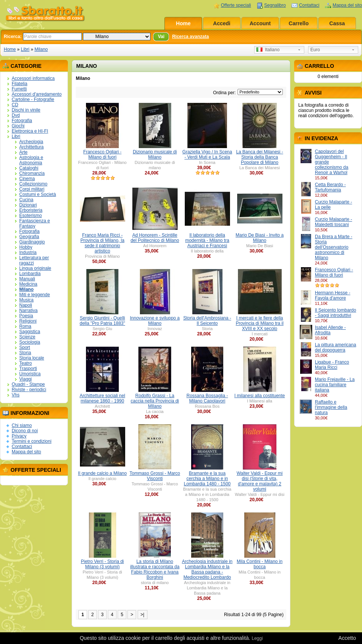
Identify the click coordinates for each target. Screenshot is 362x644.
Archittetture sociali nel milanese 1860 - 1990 (102, 398)
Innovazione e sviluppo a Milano (155, 321)
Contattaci (309, 5)
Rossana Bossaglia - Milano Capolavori (207, 398)
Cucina (26, 200)
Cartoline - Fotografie (33, 99)
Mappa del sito (347, 5)
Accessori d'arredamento (37, 94)
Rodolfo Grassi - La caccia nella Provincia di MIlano (155, 401)
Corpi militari (32, 189)
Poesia (26, 316)
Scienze (27, 337)
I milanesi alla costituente (259, 396)
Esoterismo (31, 216)
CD (15, 105)
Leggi (257, 638)
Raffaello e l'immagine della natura (331, 407)
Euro (315, 50)
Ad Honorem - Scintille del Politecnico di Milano (155, 238)
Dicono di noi (25, 431)
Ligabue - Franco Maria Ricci (332, 365)
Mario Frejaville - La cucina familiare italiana (335, 385)
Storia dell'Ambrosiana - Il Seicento (207, 321)
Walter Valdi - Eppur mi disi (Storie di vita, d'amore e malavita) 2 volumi (259, 481)
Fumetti (19, 89)
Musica (26, 300)
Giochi (18, 126)
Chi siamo (22, 425)
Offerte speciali (236, 5)
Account (260, 23)
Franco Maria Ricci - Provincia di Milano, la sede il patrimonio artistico (102, 243)
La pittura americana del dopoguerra (335, 347)
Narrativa (28, 311)
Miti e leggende (35, 295)
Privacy (19, 436)
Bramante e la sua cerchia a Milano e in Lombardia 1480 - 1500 (207, 479)
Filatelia (19, 84)
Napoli (26, 305)
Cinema (27, 179)
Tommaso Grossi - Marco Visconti (155, 476)
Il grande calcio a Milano (102, 473)
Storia (25, 353)
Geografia (29, 237)
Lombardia (30, 274)
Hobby (26, 247)
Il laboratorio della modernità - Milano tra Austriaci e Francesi (207, 240)
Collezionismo (33, 184)
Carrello (299, 23)
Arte (23, 152)
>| (143, 615)
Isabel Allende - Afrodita (330, 330)
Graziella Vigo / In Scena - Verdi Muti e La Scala (207, 154)
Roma (25, 326)
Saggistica (30, 332)
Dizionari (28, 205)
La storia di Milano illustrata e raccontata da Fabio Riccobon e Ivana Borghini (155, 569)
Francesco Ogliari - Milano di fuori (334, 272)
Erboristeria (31, 210)
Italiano (268, 50)
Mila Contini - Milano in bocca (260, 564)
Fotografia (22, 121)
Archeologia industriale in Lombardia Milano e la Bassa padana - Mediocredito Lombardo (207, 569)
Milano (41, 49)
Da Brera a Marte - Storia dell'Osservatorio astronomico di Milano (334, 247)
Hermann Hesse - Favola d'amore (333, 295)
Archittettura (31, 147)
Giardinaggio (32, 242)
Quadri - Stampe (28, 384)
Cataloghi (29, 168)
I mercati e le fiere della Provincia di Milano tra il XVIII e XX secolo (260, 323)
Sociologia (30, 342)
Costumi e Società (38, 194)
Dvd (16, 115)
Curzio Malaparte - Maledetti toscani (334, 222)
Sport (25, 347)
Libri (25, 49)
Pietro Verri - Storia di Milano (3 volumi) (102, 564)
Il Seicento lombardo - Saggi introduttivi (335, 313)
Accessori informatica (33, 78)
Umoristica (30, 374)
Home (183, 23)
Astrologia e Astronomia (31, 160)
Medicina (28, 284)
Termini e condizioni (31, 441)
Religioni (28, 321)
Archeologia (31, 142)
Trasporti (28, 369)
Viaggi (25, 379)
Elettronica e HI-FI (30, 131)
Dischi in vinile (26, 110)
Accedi (222, 23)
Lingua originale (35, 268)
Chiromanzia (32, 173)
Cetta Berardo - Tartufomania (330, 187)
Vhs (16, 395)
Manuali (27, 279)
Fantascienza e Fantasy (35, 223)
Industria (28, 252)
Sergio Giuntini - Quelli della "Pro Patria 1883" (102, 321)
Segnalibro (275, 5)
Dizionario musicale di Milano (155, 154)
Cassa (337, 23)
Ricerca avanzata (190, 37)
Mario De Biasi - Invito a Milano (260, 238)
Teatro (25, 363)
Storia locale (32, 358)
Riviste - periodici (29, 390)
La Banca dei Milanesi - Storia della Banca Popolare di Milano (260, 157)
